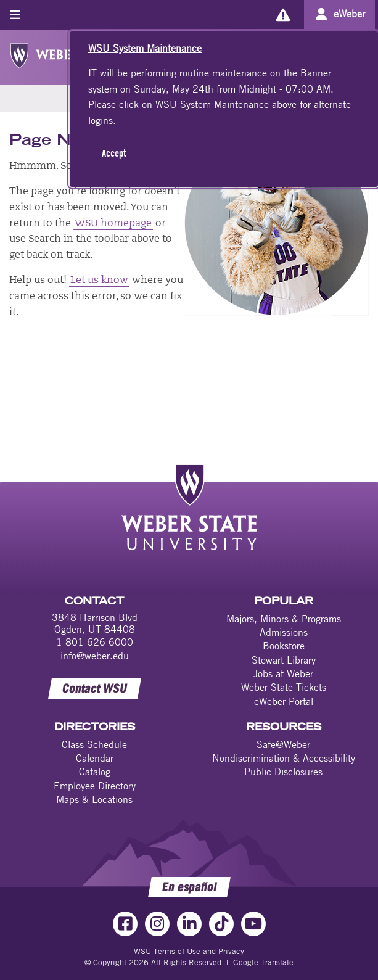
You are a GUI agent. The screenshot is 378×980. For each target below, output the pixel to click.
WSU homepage (113, 224)
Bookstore (284, 646)
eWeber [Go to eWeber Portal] (349, 14)
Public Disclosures (283, 772)
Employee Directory (95, 786)
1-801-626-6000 (95, 642)
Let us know (99, 281)
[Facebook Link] (125, 924)
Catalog (95, 772)
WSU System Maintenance (145, 48)
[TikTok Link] (221, 924)
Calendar (95, 758)
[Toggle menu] (15, 14)
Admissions (284, 632)
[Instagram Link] (157, 924)
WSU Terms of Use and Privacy (189, 951)
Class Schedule (94, 744)
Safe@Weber (283, 744)
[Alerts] (283, 14)
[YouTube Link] (253, 924)
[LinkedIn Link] (189, 924)
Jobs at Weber (283, 673)
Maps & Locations (94, 799)
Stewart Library (284, 660)
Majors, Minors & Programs (284, 619)
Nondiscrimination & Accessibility (284, 758)
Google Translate (263, 962)
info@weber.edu (95, 656)
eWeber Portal (284, 701)
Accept (114, 153)
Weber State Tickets (284, 687)
